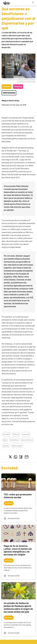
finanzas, (16, 434)
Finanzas (18, 87)
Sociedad (7, 87)
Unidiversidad (9, 93)
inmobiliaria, (14, 440)
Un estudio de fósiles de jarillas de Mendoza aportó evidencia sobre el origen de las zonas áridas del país (18, 607)
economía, (26, 434)
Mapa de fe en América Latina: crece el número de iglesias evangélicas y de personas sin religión (18, 550)
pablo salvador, (17, 446)
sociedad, (6, 434)
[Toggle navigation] (33, 2)
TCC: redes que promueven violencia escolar (18, 496)
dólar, (5, 440)
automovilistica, (27, 440)
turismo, (6, 446)
